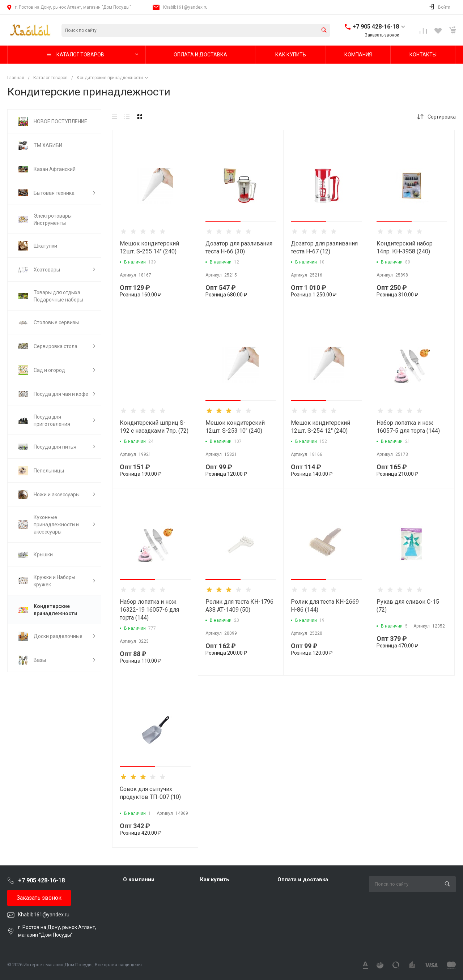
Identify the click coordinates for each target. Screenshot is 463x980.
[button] (223, 221)
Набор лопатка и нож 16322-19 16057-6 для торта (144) (149, 610)
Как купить (215, 880)
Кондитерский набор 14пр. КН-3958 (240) (405, 247)
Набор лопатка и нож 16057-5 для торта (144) (408, 427)
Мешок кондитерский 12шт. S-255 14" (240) (149, 247)
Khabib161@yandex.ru (185, 7)
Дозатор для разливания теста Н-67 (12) (324, 247)
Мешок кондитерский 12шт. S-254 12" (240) (320, 427)
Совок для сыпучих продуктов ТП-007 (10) (150, 793)
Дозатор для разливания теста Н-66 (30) (239, 247)
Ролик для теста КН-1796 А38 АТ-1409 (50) (239, 606)
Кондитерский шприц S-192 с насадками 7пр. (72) (154, 427)
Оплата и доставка (303, 880)
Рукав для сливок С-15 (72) (408, 606)
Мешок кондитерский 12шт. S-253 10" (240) (235, 427)
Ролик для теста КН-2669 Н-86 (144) (325, 606)
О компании (139, 880)
